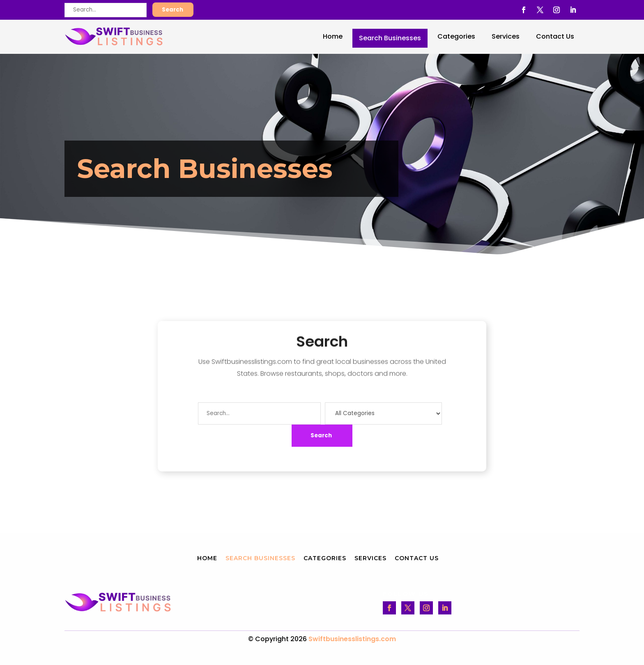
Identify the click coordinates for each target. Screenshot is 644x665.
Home (333, 36)
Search (172, 10)
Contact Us (555, 36)
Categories (456, 36)
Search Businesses (390, 38)
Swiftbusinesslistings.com (352, 639)
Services (506, 36)
